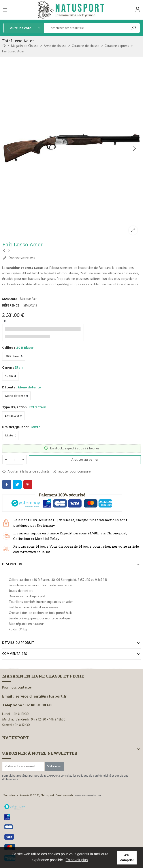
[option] (71, 149)
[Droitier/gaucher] (10, 436)
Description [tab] (12, 564)
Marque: (9, 299)
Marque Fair (28, 299)
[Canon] (10, 376)
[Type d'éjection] (13, 416)
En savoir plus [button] (77, 860)
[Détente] (16, 396)
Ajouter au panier (85, 460)
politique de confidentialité (94, 776)
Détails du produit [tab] (18, 643)
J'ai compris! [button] (127, 857)
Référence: (11, 306)
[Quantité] (15, 460)
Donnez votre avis (19, 258)
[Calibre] (14, 356)
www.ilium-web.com (88, 795)
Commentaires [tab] (15, 654)
